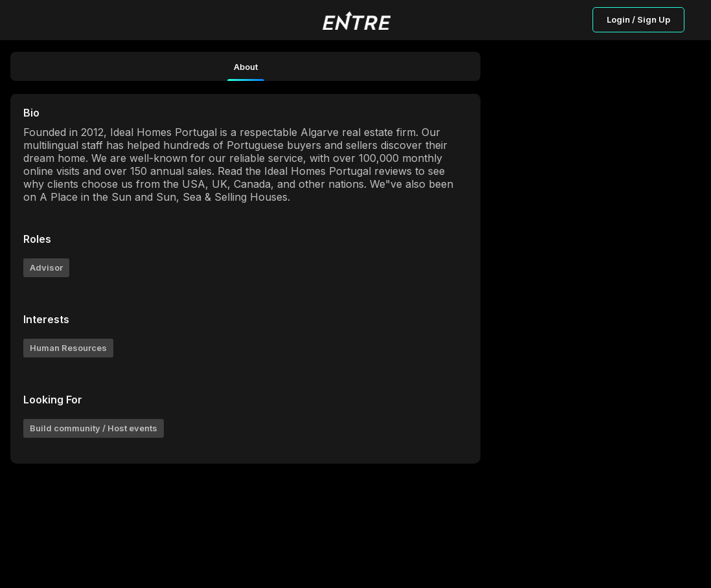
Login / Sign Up (638, 19)
